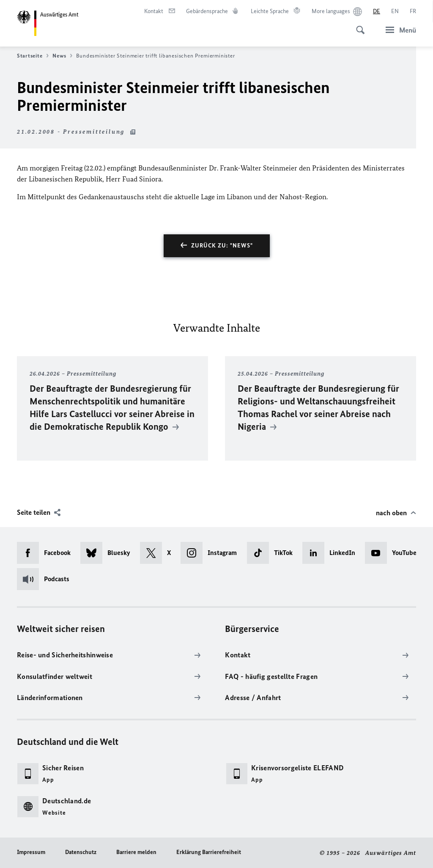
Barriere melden (136, 852)
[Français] (413, 11)
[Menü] (398, 30)
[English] (395, 11)
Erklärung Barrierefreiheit (209, 852)
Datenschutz (81, 852)
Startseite (33, 56)
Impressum (31, 852)
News (62, 56)
